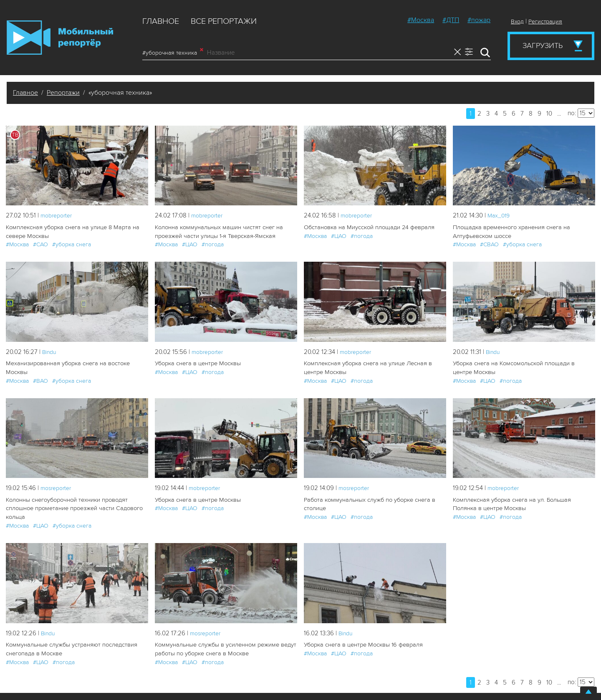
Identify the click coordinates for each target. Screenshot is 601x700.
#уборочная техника (173, 53)
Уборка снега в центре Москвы (197, 363)
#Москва (421, 20)
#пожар (479, 20)
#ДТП (451, 20)
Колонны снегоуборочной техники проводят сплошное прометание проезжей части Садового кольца (72, 507)
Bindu (50, 351)
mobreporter (58, 215)
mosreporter (58, 487)
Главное (161, 21)
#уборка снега (72, 244)
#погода (213, 244)
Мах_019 (500, 215)
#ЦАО (190, 244)
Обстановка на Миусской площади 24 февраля (367, 227)
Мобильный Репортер (60, 38)
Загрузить (543, 45)
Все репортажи (224, 21)
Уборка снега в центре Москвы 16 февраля (361, 642)
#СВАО (489, 244)
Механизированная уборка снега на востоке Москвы (77, 363)
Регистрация (545, 21)
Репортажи (63, 93)
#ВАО (40, 371)
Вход (517, 21)
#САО (40, 244)
